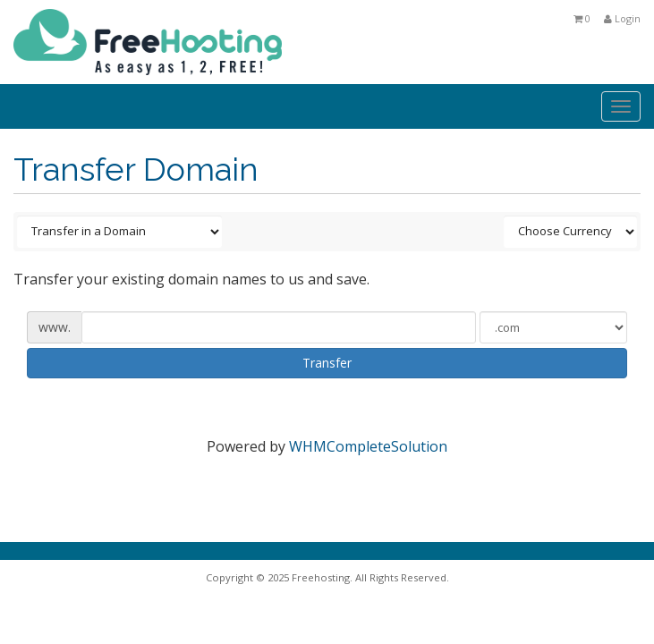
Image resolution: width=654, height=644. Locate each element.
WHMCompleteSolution (368, 446)
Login (622, 18)
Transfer (327, 363)
